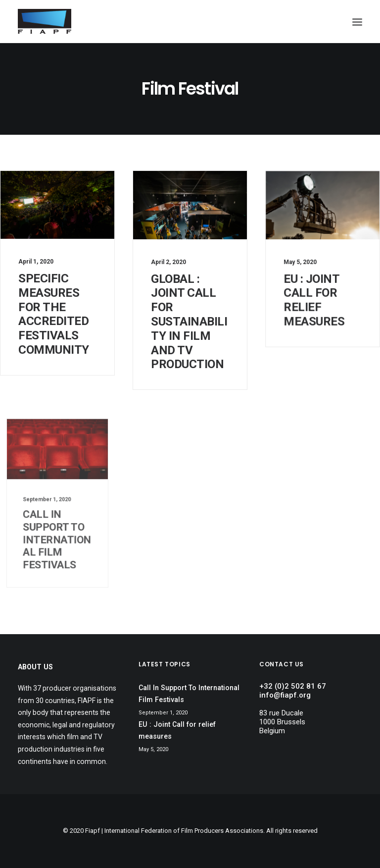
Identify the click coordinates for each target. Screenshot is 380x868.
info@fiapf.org (285, 695)
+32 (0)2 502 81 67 (293, 686)
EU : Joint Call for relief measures (314, 298)
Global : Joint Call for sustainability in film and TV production (189, 322)
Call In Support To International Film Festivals (57, 527)
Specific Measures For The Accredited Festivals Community (54, 314)
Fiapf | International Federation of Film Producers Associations (174, 831)
